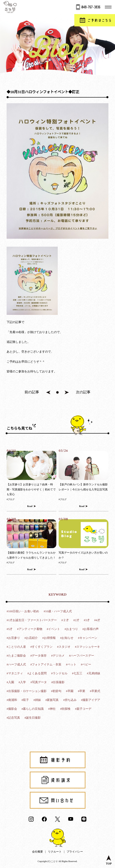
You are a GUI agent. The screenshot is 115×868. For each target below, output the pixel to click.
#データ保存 (39, 656)
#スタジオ (64, 647)
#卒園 (70, 691)
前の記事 (32, 392)
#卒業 (82, 691)
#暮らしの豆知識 (33, 709)
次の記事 (83, 392)
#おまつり (71, 629)
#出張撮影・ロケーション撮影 (27, 691)
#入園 (10, 682)
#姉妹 (37, 700)
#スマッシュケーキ (88, 647)
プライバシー (75, 852)
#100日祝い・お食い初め (23, 611)
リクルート (55, 852)
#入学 (22, 682)
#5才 (10, 629)
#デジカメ (58, 656)
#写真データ (39, 682)
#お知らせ (67, 638)
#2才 (76, 620)
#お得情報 (49, 638)
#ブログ (11, 499)
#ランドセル (59, 673)
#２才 (65, 620)
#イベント (54, 629)
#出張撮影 (58, 682)
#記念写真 (13, 718)
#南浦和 (12, 700)
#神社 (52, 709)
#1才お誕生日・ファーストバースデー (32, 620)
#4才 (97, 620)
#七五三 (77, 673)
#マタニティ (15, 673)
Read (30, 506)
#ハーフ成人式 (16, 664)
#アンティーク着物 (30, 629)
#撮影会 (12, 709)
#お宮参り (13, 638)
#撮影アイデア (91, 700)
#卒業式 (95, 691)
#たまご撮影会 (16, 656)
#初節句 (56, 691)
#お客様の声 (91, 629)
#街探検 (65, 709)
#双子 (25, 700)
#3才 (87, 620)
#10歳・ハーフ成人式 (58, 611)
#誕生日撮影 (33, 718)
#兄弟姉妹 (94, 673)
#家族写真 (52, 700)
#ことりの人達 (16, 647)
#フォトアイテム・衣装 (46, 664)
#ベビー (86, 664)
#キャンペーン (88, 638)
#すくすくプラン (42, 647)
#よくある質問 (37, 673)
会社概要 (37, 852)
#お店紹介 (31, 638)
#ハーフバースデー (82, 656)
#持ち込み (70, 700)
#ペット (71, 664)
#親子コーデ (83, 709)
